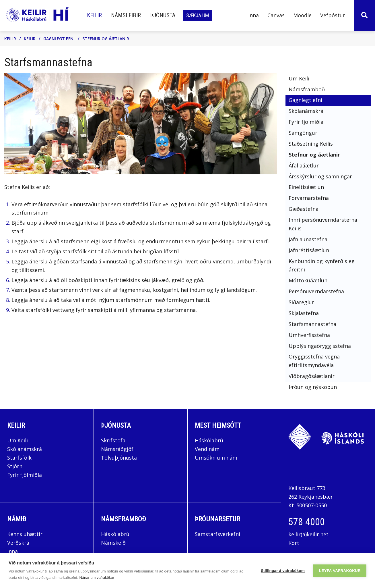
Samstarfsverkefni (217, 534)
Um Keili (18, 440)
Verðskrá (18, 543)
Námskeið (113, 543)
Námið (17, 519)
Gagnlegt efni (59, 39)
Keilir (10, 39)
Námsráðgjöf (117, 449)
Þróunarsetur (217, 519)
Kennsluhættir (25, 534)
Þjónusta (116, 425)
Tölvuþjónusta (119, 458)
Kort (294, 543)
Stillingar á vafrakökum (283, 571)
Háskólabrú (209, 440)
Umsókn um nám (216, 458)
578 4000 (307, 522)
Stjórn (15, 466)
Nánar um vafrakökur (97, 578)
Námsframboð (124, 519)
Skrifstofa (113, 440)
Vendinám (207, 449)
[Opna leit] (364, 16)
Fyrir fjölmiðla (25, 475)
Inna (13, 551)
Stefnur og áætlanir (106, 39)
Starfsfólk (19, 458)
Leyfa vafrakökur (340, 571)
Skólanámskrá (25, 449)
